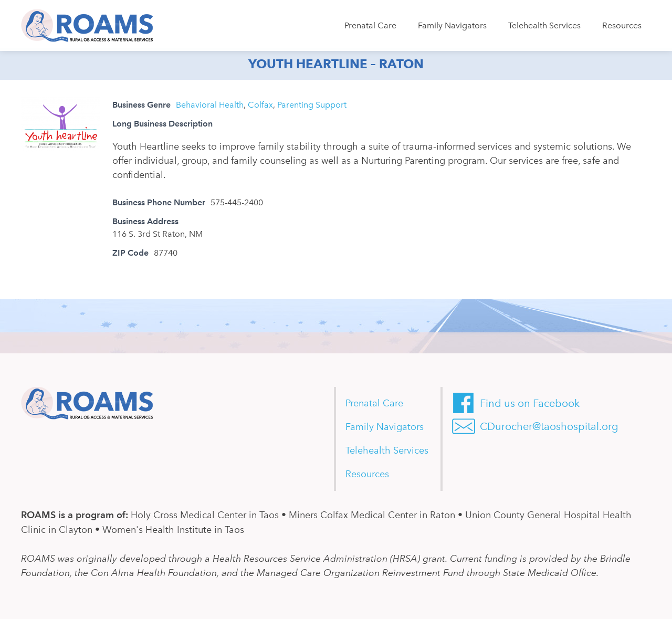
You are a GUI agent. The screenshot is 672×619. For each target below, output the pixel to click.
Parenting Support (312, 105)
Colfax (260, 105)
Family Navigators (452, 25)
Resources (622, 25)
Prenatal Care (370, 25)
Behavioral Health (210, 105)
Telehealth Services (544, 25)
